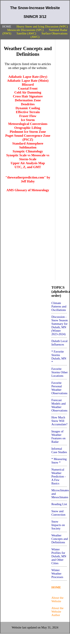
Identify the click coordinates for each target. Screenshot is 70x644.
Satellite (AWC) (29, 33)
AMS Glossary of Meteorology (28, 190)
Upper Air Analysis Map (28, 163)
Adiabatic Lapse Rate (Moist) (28, 81)
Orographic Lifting (28, 128)
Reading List (59, 504)
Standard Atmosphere (28, 143)
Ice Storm (28, 120)
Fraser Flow (28, 116)
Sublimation (28, 147)
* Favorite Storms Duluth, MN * (59, 357)
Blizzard (28, 85)
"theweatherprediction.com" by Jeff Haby (28, 179)
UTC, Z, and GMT (28, 167)
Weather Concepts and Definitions (60, 539)
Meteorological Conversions (28, 124)
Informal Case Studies (59, 450)
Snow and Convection (58, 513)
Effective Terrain (28, 112)
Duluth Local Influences (59, 343)
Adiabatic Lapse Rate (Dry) (28, 77)
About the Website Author (57, 612)
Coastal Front (28, 88)
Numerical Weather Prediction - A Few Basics (58, 476)
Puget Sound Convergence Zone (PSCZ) (28, 138)
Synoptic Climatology (28, 151)
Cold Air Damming (28, 92)
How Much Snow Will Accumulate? (59, 421)
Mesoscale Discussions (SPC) (28, 30)
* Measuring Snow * (59, 461)
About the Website (57, 599)
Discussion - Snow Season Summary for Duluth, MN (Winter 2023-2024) (59, 325)
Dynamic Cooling (28, 108)
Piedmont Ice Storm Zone (28, 132)
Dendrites (28, 104)
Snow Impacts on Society (58, 525)
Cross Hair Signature (28, 96)
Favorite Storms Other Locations (59, 372)
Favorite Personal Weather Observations (59, 388)
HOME (9, 26)
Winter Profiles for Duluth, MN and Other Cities (59, 556)
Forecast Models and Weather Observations (59, 405)
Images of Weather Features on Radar (58, 437)
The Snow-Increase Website (35, 8)
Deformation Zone (28, 100)
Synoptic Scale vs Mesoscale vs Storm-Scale (28, 157)
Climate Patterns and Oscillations (59, 306)
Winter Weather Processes (57, 574)
